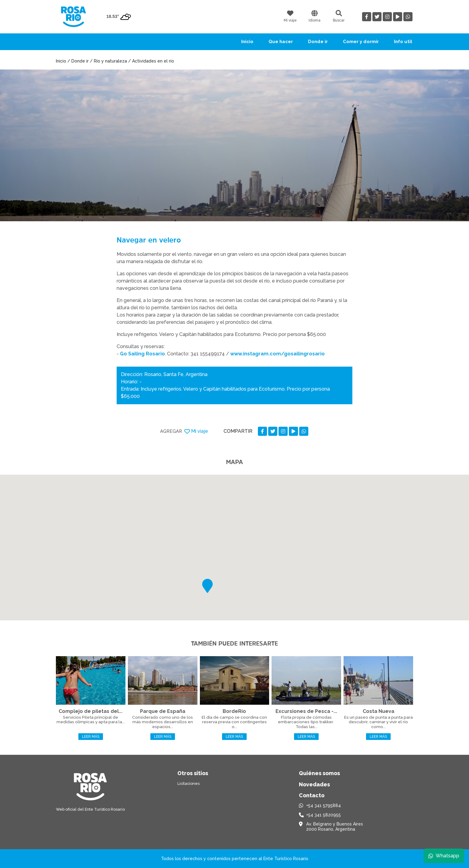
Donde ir (318, 42)
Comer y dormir (361, 42)
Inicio (247, 42)
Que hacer (281, 42)
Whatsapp (444, 856)
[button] (207, 586)
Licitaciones (188, 783)
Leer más (91, 737)
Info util (403, 42)
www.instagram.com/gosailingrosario (277, 354)
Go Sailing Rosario (142, 354)
